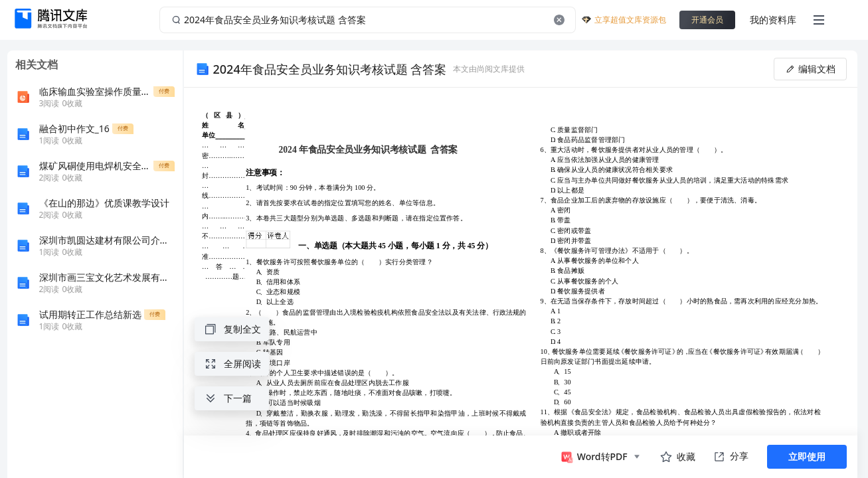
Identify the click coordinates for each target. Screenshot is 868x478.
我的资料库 (773, 20)
